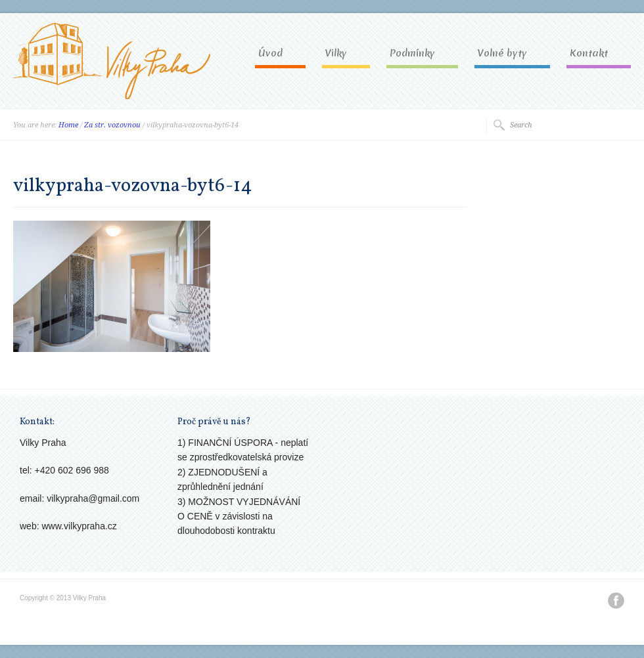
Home (68, 125)
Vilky (336, 54)
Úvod (270, 54)
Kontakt (589, 54)
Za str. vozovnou (112, 125)
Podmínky (412, 54)
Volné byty (502, 54)
